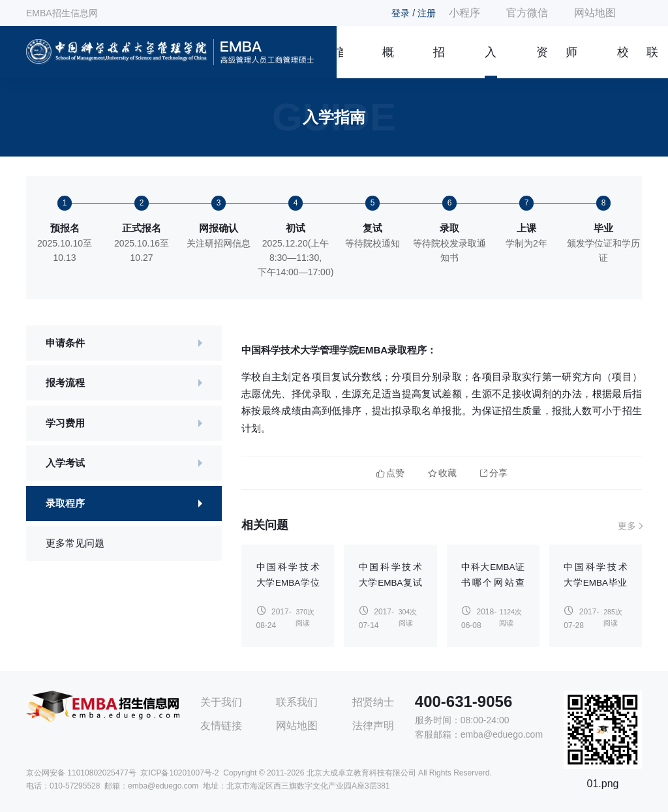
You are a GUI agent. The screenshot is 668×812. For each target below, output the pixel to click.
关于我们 (221, 702)
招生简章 (439, 62)
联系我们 (652, 62)
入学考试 (65, 463)
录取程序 (65, 503)
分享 (494, 473)
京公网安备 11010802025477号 (81, 773)
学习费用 (65, 423)
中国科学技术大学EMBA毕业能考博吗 (595, 583)
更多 (627, 526)
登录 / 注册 (414, 13)
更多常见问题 (75, 543)
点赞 (390, 473)
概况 (388, 62)
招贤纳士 (373, 702)
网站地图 (595, 13)
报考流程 (65, 383)
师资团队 (571, 62)
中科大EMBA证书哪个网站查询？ (493, 583)
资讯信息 (542, 62)
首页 (340, 62)
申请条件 (65, 343)
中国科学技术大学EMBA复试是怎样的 (390, 583)
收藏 (442, 473)
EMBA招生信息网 (62, 13)
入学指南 (491, 62)
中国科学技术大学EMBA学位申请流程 (288, 583)
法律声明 (373, 726)
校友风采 (623, 62)
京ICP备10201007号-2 (179, 773)
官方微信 (527, 13)
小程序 (464, 13)
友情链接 (221, 726)
